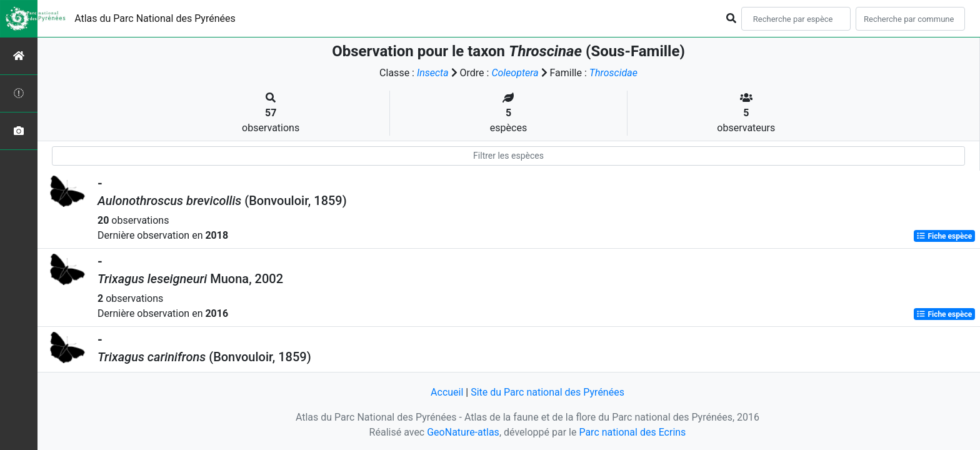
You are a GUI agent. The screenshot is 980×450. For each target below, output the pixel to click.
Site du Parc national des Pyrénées (547, 392)
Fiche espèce (944, 236)
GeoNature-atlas (463, 432)
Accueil (447, 392)
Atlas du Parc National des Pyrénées (155, 18)
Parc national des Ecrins (632, 432)
